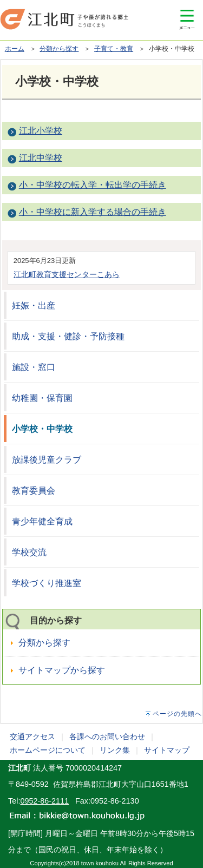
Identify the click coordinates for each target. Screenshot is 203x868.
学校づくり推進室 (47, 583)
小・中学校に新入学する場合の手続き (93, 212)
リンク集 (115, 750)
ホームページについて (48, 750)
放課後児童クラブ (47, 460)
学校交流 (29, 552)
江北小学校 (41, 131)
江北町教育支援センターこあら (67, 274)
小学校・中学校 (42, 429)
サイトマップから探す (62, 670)
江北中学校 (41, 158)
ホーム (15, 49)
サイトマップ (167, 750)
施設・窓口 (34, 367)
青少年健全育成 (42, 521)
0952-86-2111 (44, 801)
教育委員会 (34, 491)
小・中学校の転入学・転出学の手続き (93, 185)
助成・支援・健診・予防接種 (68, 336)
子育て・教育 (114, 49)
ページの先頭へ (177, 714)
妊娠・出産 (34, 305)
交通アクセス (32, 737)
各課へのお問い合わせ (107, 737)
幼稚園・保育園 (42, 398)
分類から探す (59, 49)
